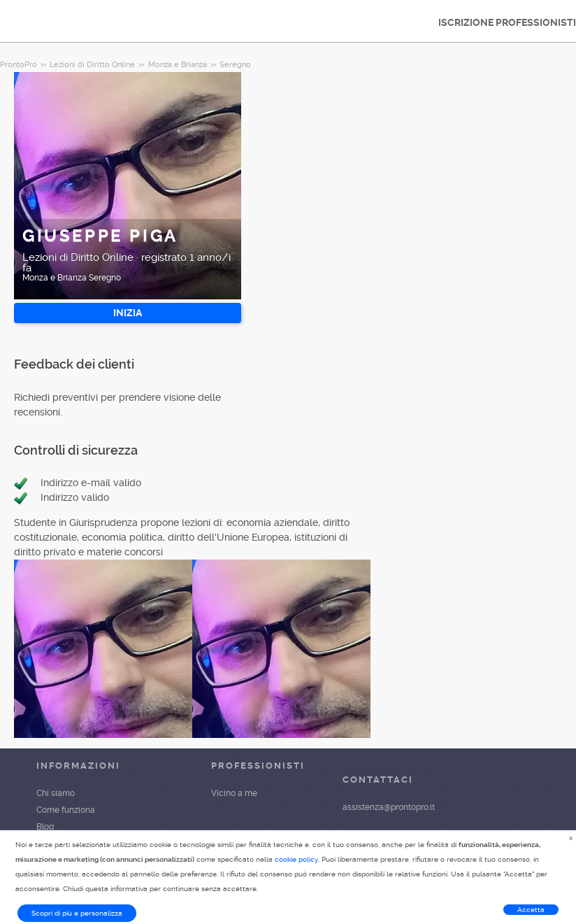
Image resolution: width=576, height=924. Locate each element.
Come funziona (66, 810)
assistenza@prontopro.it (389, 807)
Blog (45, 827)
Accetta (531, 910)
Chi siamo (56, 793)
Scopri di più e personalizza (77, 913)
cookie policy (296, 859)
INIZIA (128, 313)
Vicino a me (234, 793)
